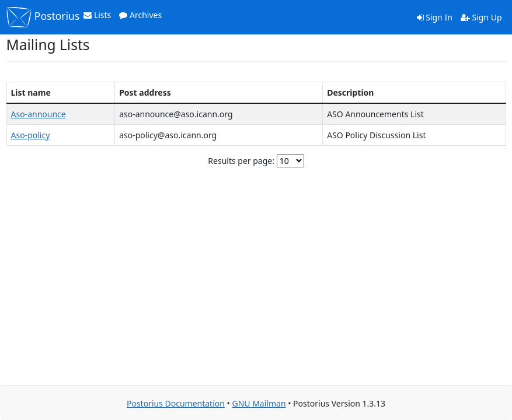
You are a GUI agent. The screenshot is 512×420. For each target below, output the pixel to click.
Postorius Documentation (176, 403)
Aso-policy (31, 135)
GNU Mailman (259, 403)
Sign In (435, 17)
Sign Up (481, 17)
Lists (97, 15)
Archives (140, 15)
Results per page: (241, 161)
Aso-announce (39, 114)
